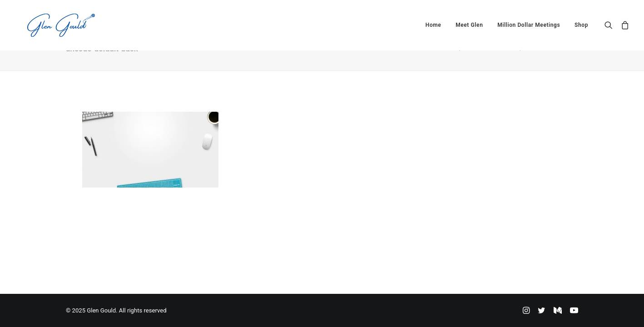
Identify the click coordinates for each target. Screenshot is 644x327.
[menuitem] (433, 25)
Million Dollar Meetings (529, 25)
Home (433, 25)
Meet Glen (469, 25)
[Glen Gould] (48, 25)
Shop (581, 25)
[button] (611, 25)
